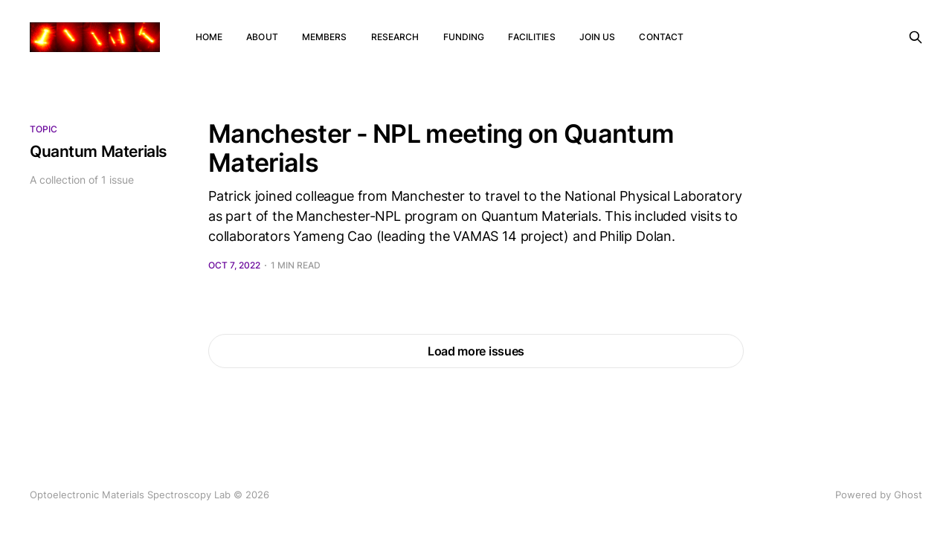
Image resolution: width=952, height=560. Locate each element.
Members (325, 37)
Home (209, 37)
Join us (598, 37)
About (262, 37)
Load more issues (476, 351)
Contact (661, 37)
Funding (464, 37)
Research (395, 37)
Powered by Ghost (879, 495)
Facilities (531, 37)
